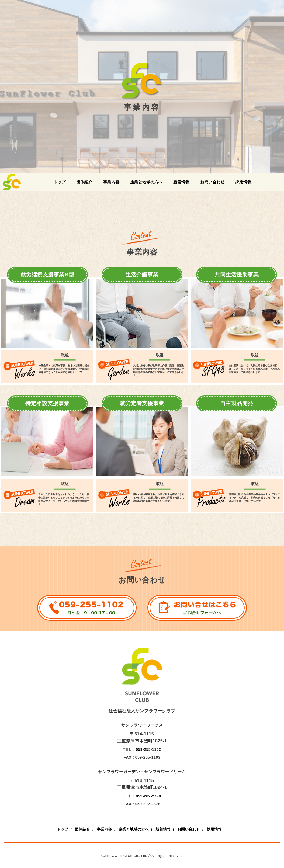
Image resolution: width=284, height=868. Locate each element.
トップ (59, 182)
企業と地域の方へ (146, 182)
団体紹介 (84, 182)
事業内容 (111, 182)
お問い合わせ (212, 182)
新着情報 (181, 182)
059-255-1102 (148, 749)
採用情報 (243, 182)
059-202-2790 (148, 796)
